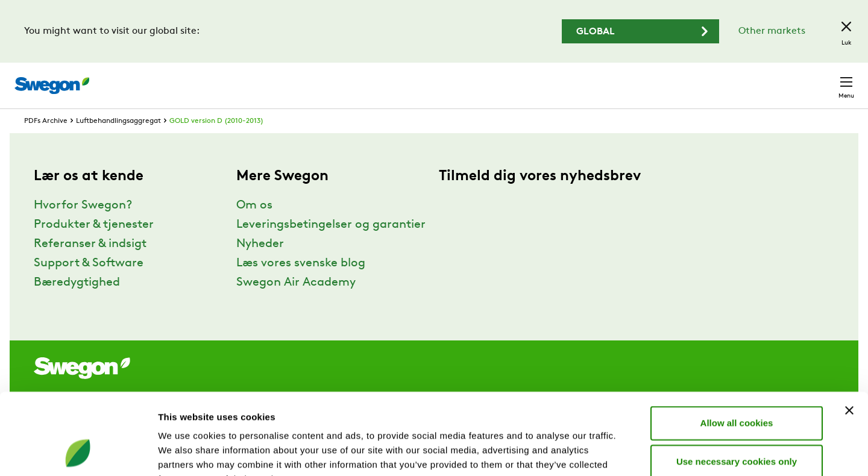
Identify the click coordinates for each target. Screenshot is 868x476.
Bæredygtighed (77, 305)
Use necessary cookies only (737, 386)
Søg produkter (537, 79)
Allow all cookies (737, 347)
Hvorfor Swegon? (83, 228)
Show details (633, 452)
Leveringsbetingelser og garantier (331, 247)
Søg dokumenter (631, 80)
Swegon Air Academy (296, 305)
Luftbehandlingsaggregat (118, 143)
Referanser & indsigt (90, 266)
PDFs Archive (46, 143)
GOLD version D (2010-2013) (216, 143)
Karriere (704, 79)
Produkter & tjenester (94, 247)
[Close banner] (849, 335)
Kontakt (825, 80)
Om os (254, 228)
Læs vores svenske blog (301, 286)
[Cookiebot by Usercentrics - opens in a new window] (78, 453)
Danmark (762, 79)
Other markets (772, 31)
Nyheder (260, 266)
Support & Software (89, 286)
